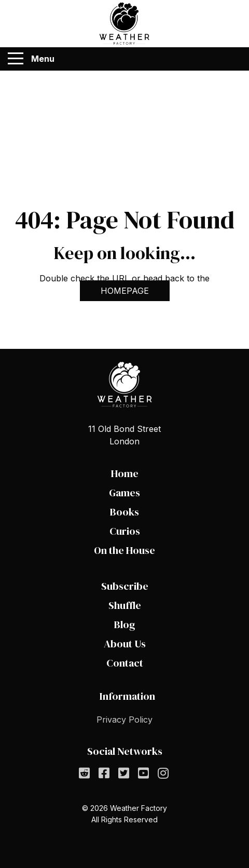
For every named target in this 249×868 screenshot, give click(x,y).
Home (125, 473)
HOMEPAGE (125, 291)
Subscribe (125, 586)
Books (125, 512)
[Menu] (16, 59)
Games (125, 493)
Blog (125, 625)
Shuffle (125, 605)
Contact (125, 663)
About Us (125, 644)
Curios (125, 531)
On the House (125, 550)
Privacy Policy (125, 720)
